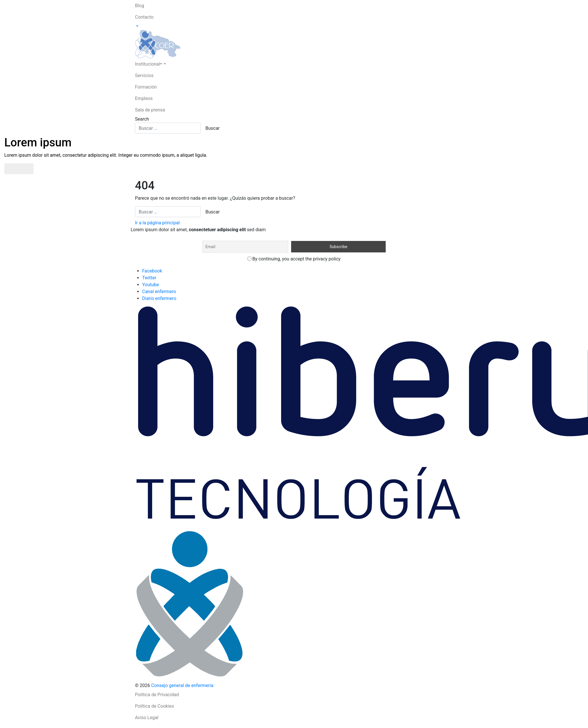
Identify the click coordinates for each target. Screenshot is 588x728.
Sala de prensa (150, 110)
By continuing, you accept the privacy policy (294, 259)
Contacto (144, 17)
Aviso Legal (147, 718)
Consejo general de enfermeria (182, 685)
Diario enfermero (159, 298)
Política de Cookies (154, 706)
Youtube (151, 285)
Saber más (19, 169)
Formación (146, 87)
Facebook (152, 271)
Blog (140, 6)
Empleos (144, 98)
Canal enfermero (159, 292)
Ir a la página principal (157, 223)
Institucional (149, 64)
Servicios (144, 75)
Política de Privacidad (157, 695)
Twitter (149, 278)
